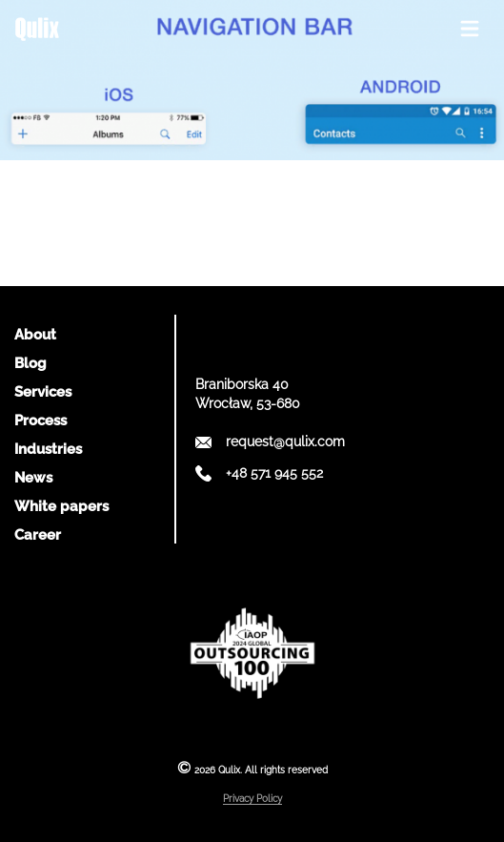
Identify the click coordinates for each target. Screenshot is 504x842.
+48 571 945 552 (274, 473)
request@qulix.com (285, 442)
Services (43, 392)
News (33, 478)
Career (38, 535)
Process (40, 421)
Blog (30, 363)
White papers (61, 506)
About (35, 335)
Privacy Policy (252, 799)
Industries (48, 449)
